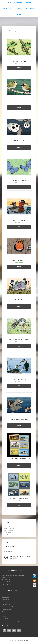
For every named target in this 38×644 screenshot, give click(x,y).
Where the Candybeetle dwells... (10, 621)
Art (3, 595)
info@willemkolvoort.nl (11, 534)
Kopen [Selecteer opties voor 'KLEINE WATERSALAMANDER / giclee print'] (19, 346)
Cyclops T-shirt (6, 597)
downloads (5, 599)
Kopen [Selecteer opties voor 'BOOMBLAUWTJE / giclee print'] (19, 187)
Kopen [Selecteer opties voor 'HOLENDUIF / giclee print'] (19, 306)
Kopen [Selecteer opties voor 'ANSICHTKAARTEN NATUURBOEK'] (19, 505)
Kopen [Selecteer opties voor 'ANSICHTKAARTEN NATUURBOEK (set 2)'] (19, 465)
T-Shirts (4, 619)
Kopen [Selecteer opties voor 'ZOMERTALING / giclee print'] (19, 227)
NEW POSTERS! (10, 551)
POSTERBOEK (6, 612)
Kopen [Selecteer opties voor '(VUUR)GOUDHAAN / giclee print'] (19, 108)
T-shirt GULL (5, 616)
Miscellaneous (5, 609)
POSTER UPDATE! (11, 547)
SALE (3, 614)
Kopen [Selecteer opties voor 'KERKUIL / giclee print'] (19, 147)
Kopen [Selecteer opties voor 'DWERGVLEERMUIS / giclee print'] (19, 426)
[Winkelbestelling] (19, 31)
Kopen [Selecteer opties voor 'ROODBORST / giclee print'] (19, 267)
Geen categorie (6, 602)
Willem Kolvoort (19, 21)
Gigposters (5, 604)
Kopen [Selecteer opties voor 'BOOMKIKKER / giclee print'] (19, 68)
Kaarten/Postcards (7, 607)
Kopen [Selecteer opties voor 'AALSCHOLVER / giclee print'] (19, 386)
